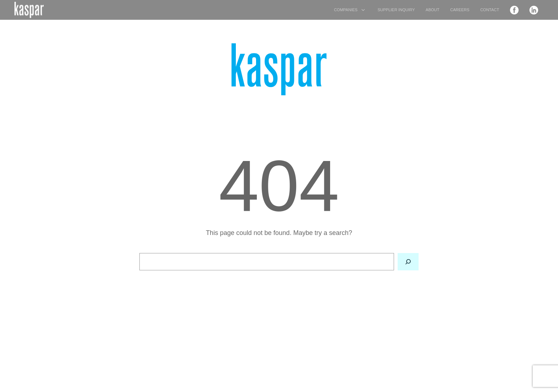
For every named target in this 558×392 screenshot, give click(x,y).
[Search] (408, 262)
